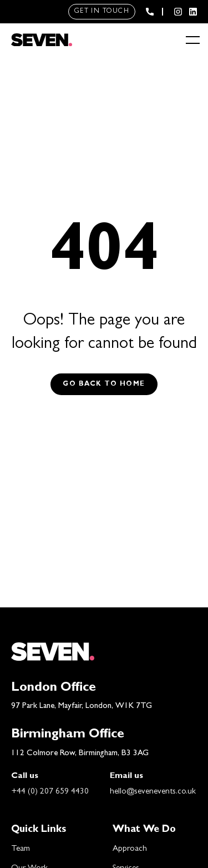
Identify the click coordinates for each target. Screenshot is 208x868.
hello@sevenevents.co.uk (153, 792)
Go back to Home (104, 385)
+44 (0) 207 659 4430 (50, 792)
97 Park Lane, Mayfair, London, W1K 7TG (82, 707)
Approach (130, 849)
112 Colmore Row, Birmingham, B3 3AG (80, 754)
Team (21, 849)
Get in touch (102, 12)
